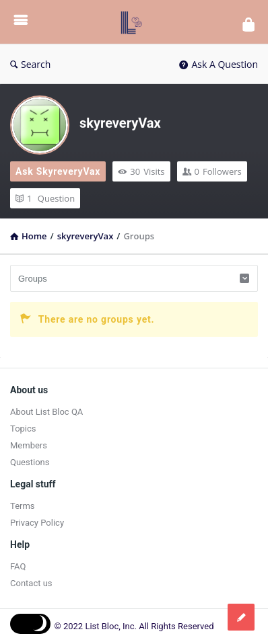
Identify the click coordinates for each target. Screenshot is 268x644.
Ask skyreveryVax (58, 171)
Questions (30, 462)
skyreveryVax (120, 123)
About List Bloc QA (46, 412)
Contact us (31, 583)
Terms (23, 506)
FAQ (18, 566)
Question (45, 198)
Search (30, 64)
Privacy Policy (37, 523)
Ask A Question (219, 64)
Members (29, 445)
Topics (23, 429)
